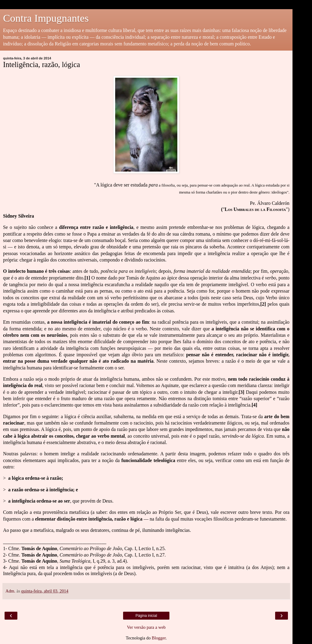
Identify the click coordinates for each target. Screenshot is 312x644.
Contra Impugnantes (46, 18)
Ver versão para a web (146, 627)
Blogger (159, 638)
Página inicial (146, 616)
